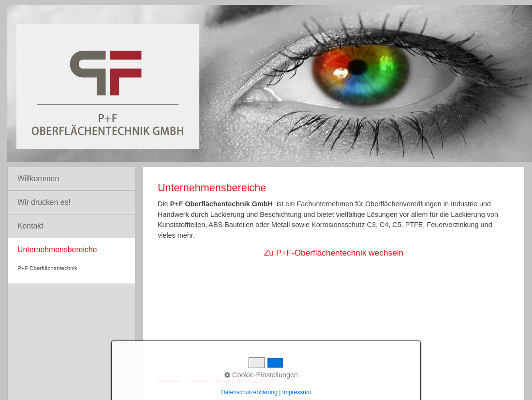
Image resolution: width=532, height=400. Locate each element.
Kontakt (30, 226)
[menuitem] (71, 179)
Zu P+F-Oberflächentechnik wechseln (334, 253)
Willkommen (38, 179)
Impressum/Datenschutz (244, 381)
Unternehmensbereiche (57, 250)
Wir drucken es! (44, 202)
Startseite (169, 381)
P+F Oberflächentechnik (47, 268)
